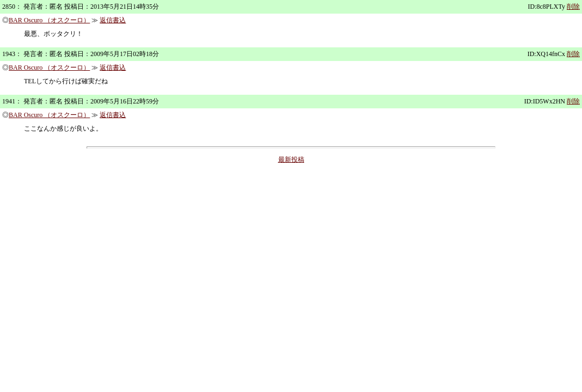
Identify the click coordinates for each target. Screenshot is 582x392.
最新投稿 (291, 160)
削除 (573, 7)
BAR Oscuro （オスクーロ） (49, 20)
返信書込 (113, 20)
